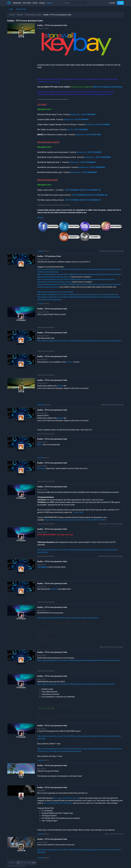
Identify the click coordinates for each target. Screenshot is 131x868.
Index (11, 9)
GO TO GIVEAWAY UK (92, 190)
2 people (40, 458)
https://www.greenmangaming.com (66, 798)
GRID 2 (40, 445)
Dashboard (17, 3)
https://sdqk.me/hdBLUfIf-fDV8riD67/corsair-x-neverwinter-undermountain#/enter (68, 618)
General (20, 15)
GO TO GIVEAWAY (82, 120)
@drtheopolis (80, 135)
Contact (112, 3)
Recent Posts (21, 9)
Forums (49, 3)
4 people (40, 760)
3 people (40, 304)
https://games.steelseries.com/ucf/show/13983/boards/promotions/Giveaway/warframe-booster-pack (76, 684)
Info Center (27, 3)
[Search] (75, 3)
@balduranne (75, 114)
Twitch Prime (78, 512)
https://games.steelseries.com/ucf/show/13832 (55, 292)
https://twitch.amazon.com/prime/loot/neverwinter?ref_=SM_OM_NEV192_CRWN (75, 520)
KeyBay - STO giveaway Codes (49, 256)
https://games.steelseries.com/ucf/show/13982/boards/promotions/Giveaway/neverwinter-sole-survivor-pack (78, 660)
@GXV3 (70, 130)
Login (120, 3)
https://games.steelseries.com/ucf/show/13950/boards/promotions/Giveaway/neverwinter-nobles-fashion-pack (79, 341)
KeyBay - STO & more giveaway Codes (52, 25)
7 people (40, 251)
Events (35, 3)
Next (34, 863)
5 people (40, 834)
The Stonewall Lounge (33, 15)
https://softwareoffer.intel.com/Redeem (58, 803)
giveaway (54, 589)
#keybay (40, 218)
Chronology (42, 468)
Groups (42, 3)
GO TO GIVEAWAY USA (74, 190)
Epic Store (69, 362)
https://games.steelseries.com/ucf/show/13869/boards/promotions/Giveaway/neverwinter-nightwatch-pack (78, 294)
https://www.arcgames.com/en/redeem (108, 87)
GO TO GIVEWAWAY (103, 157)
